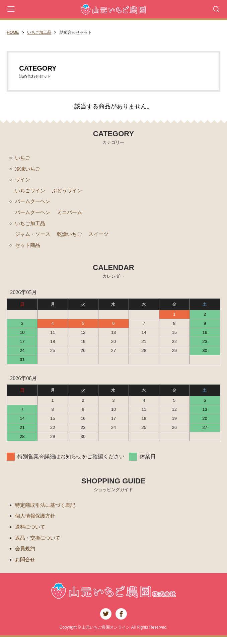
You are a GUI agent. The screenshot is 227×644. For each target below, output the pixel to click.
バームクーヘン (34, 204)
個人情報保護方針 (36, 521)
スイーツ (103, 238)
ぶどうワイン (70, 192)
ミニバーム (73, 215)
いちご (23, 158)
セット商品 (28, 249)
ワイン (23, 181)
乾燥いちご (73, 238)
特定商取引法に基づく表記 (47, 510)
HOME (13, 32)
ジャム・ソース (34, 238)
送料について (31, 532)
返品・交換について (39, 544)
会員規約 (26, 555)
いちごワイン (31, 192)
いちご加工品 (39, 32)
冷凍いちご (28, 169)
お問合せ (26, 567)
